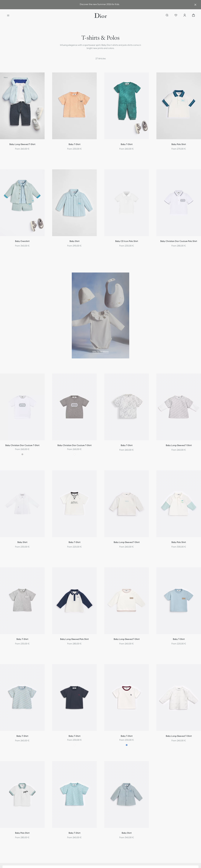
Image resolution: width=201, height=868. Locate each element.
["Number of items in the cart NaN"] (193, 16)
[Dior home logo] (101, 16)
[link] (100, 5)
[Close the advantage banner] (195, 5)
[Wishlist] (176, 16)
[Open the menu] (8, 16)
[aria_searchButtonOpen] (167, 16)
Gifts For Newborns (100, 351)
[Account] (185, 16)
